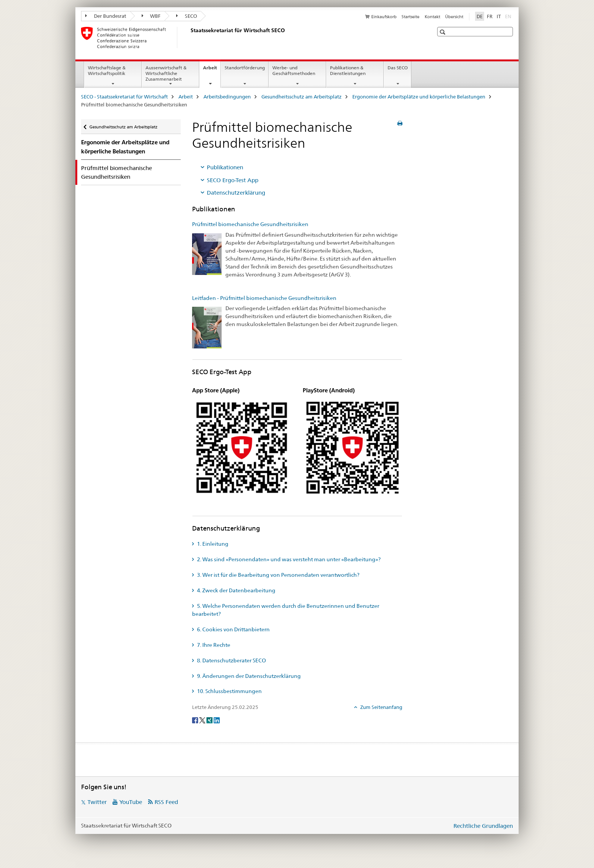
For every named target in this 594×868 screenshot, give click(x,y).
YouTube (131, 802)
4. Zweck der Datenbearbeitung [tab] (236, 590)
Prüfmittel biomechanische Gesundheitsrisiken (250, 224)
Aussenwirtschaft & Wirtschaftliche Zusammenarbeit (166, 73)
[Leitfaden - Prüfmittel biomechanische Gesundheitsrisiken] (207, 327)
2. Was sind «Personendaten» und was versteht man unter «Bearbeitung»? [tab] (288, 559)
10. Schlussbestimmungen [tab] (229, 691)
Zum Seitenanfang (381, 707)
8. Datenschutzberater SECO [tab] (231, 660)
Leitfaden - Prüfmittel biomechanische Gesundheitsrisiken (264, 298)
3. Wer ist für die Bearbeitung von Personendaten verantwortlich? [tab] (278, 575)
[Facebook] (196, 720)
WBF (151, 16)
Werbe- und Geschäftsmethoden (294, 70)
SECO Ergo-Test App (233, 180)
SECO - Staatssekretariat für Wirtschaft (124, 97)
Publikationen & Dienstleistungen (348, 70)
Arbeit (212, 70)
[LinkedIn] (217, 720)
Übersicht (454, 17)
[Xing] (210, 720)
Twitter (97, 802)
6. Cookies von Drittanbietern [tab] (233, 629)
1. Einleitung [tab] (212, 544)
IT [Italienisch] (499, 16)
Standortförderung (245, 68)
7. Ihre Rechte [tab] (213, 645)
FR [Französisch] (490, 16)
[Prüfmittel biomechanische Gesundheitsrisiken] (207, 253)
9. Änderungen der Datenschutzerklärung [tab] (248, 676)
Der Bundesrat (106, 16)
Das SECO (398, 68)
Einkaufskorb (384, 17)
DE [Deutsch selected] (480, 16)
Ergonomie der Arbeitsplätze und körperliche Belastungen (419, 97)
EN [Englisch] (509, 16)
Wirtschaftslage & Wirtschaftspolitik (107, 70)
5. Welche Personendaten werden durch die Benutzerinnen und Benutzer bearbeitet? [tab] (286, 610)
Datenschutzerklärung (236, 193)
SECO (187, 16)
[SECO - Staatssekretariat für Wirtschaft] (189, 37)
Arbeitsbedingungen (227, 97)
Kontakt (432, 17)
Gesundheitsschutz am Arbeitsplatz (302, 97)
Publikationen (225, 167)
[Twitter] (203, 720)
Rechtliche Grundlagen (483, 826)
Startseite (410, 17)
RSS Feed (166, 802)
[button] (443, 32)
